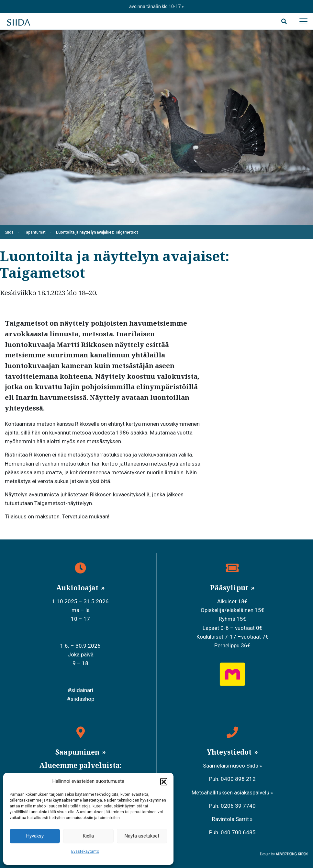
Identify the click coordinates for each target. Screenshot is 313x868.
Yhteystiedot (230, 752)
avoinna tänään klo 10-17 (155, 6)
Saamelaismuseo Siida (231, 766)
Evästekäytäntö (85, 851)
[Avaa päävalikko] (303, 21)
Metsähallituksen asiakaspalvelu (230, 793)
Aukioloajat (78, 588)
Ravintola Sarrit (230, 819)
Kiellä (88, 836)
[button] (164, 781)
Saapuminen (78, 752)
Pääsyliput (230, 588)
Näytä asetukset (142, 836)
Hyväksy (35, 836)
